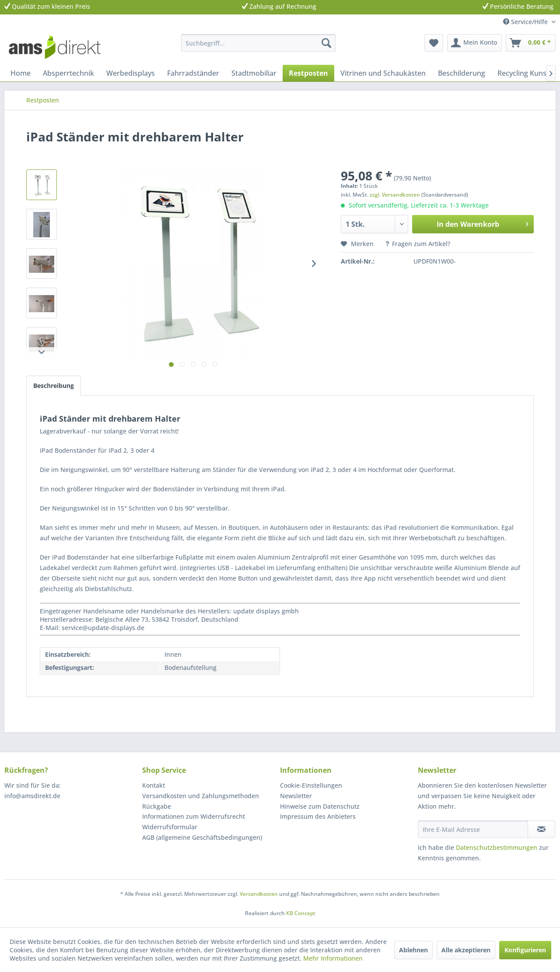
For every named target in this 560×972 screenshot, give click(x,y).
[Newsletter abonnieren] (541, 829)
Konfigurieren (525, 950)
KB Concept (301, 913)
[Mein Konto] (474, 43)
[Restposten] (308, 73)
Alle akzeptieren (466, 950)
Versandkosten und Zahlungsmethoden (201, 796)
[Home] (21, 73)
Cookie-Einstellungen (311, 785)
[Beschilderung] (462, 73)
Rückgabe (157, 806)
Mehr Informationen (333, 958)
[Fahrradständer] (193, 73)
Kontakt (154, 785)
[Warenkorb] (531, 43)
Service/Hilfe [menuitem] (526, 22)
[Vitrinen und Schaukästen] (383, 73)
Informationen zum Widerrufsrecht (194, 816)
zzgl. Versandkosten (395, 195)
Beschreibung (54, 386)
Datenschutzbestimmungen (497, 847)
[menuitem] (258, 43)
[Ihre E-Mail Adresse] (473, 829)
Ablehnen (413, 950)
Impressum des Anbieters (318, 816)
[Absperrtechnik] (68, 73)
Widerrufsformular (170, 827)
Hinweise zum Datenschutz (320, 806)
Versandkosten (259, 894)
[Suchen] (326, 43)
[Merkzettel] (434, 43)
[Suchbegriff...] (258, 43)
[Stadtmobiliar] (254, 73)
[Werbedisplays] (131, 73)
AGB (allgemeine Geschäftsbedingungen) (202, 837)
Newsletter (296, 796)
